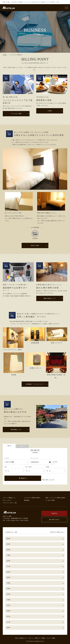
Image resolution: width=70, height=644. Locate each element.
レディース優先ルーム (9, 498)
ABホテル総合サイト (21, 638)
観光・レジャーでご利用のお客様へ (56, 498)
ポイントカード (7, 500)
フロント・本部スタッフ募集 (37, 638)
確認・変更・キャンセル (48, 480)
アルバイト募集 (51, 638)
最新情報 (27, 500)
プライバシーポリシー (10, 503)
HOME (5, 55)
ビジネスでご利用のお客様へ (33, 498)
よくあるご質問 (50, 500)
